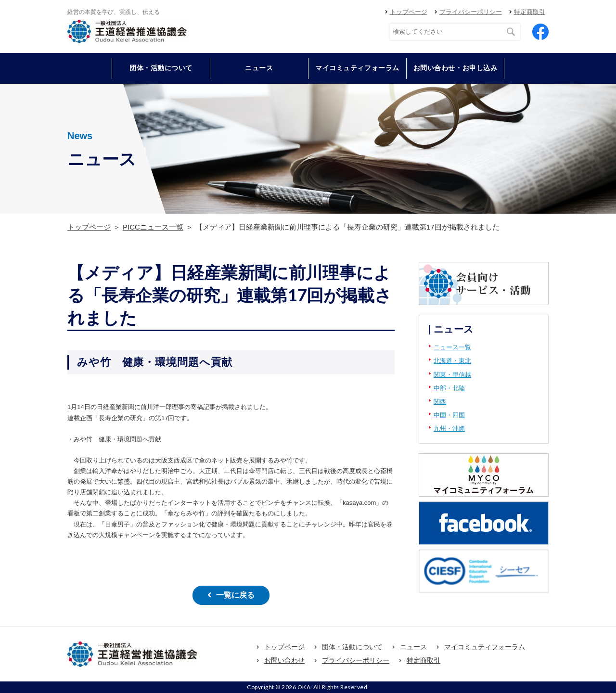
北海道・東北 (452, 361)
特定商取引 (530, 12)
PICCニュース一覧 (153, 227)
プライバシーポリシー (471, 12)
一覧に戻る (235, 595)
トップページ (409, 12)
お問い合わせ (284, 660)
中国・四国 (449, 415)
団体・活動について (352, 646)
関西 (440, 402)
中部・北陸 (449, 388)
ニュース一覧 (452, 347)
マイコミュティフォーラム (357, 68)
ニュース (259, 68)
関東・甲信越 (452, 375)
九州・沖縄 (449, 429)
